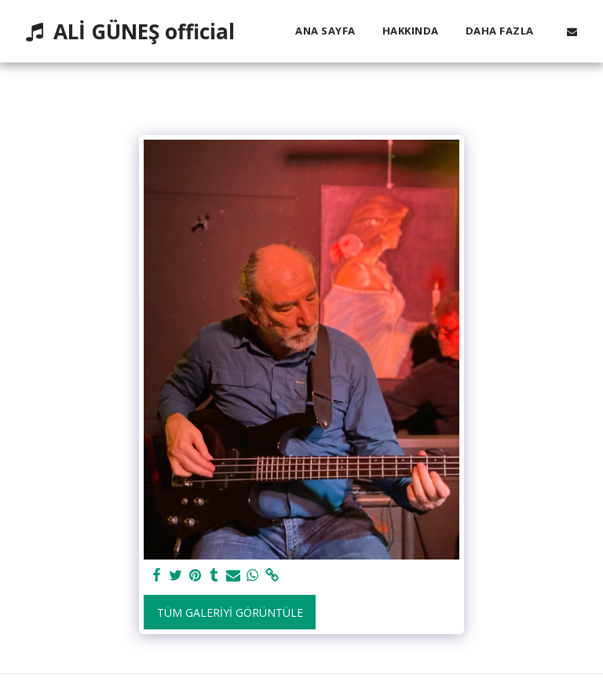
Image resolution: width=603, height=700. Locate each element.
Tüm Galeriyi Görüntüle (230, 612)
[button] (572, 31)
